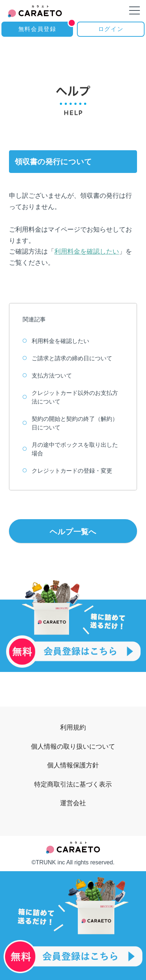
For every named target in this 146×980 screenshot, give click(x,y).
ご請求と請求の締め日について (67, 358)
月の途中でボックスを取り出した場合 (70, 449)
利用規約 (73, 727)
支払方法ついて (47, 376)
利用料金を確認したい (87, 251)
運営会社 (73, 803)
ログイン (111, 29)
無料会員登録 (46, 27)
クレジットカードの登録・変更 (67, 471)
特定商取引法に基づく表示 (73, 784)
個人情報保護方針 (73, 765)
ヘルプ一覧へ (73, 532)
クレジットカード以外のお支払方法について (70, 397)
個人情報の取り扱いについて (73, 746)
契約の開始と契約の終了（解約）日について (70, 423)
